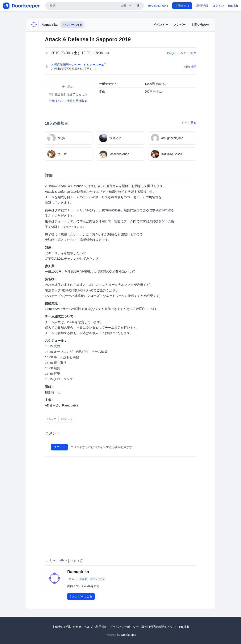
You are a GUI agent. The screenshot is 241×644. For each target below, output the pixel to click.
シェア (52, 419)
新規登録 (202, 6)
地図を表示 (190, 67)
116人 (72, 579)
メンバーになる (72, 25)
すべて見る (189, 123)
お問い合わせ (200, 25)
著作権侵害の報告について (159, 627)
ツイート (67, 419)
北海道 (83, 579)
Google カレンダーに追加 (182, 53)
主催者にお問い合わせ (67, 627)
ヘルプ (88, 627)
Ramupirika (50, 25)
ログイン (218, 6)
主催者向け (182, 6)
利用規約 (101, 627)
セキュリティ (97, 579)
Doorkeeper (129, 635)
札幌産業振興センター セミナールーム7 (79, 65)
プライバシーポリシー (124, 627)
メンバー (180, 25)
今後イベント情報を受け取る (68, 101)
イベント (161, 25)
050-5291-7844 (158, 6)
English (233, 6)
